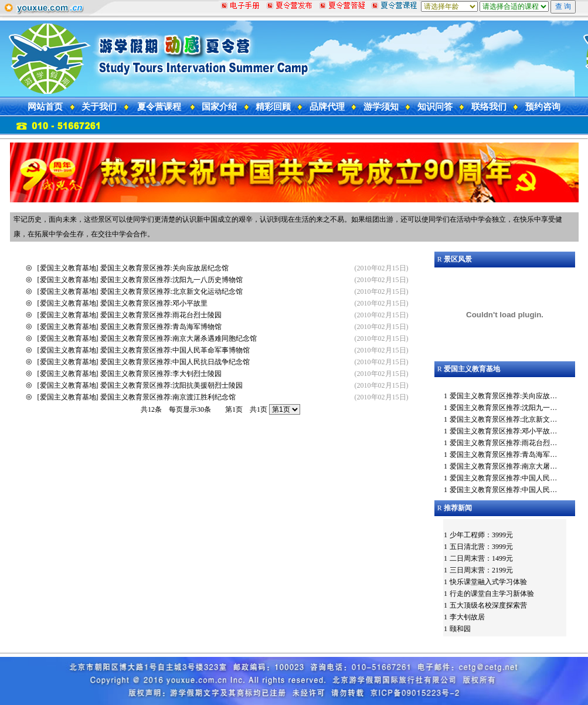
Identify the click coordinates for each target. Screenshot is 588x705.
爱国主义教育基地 (68, 268)
